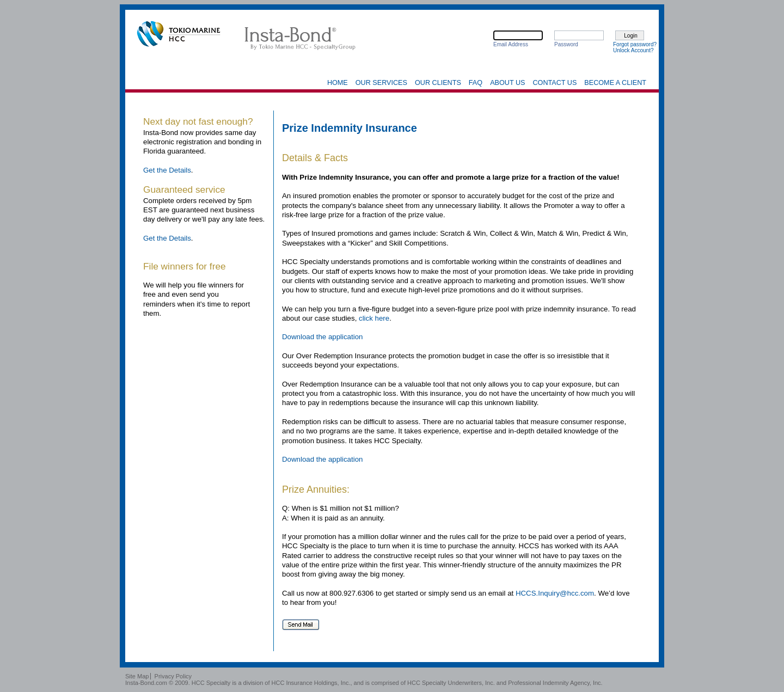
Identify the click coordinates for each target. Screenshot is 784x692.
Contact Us (555, 83)
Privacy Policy (173, 676)
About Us (507, 83)
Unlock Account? (633, 50)
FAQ (476, 83)
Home (338, 83)
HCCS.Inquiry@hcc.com (555, 593)
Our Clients (438, 83)
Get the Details (167, 170)
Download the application (322, 337)
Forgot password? (635, 44)
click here (374, 318)
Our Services (381, 83)
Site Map (137, 676)
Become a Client (615, 83)
